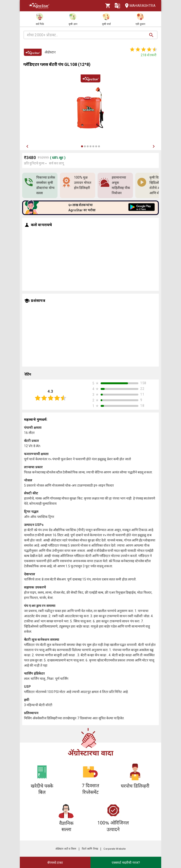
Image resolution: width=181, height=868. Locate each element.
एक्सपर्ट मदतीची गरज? (126, 863)
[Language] (117, 6)
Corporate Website (115, 849)
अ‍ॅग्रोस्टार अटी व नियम (66, 849)
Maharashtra (139, 6)
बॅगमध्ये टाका (55, 863)
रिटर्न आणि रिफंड (90, 849)
